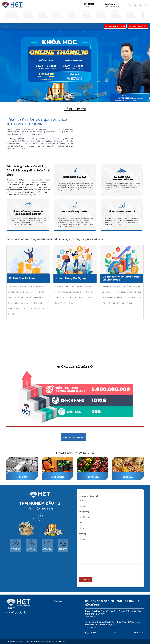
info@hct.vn (110, 4)
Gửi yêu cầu (86, 580)
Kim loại (22, 477)
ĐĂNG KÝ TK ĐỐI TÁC (138, 26)
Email (81, 523)
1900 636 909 (89, 4)
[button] (133, 98)
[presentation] (97, 571)
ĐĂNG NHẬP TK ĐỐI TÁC (115, 26)
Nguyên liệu (93, 477)
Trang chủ (58, 601)
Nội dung (83, 534)
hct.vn (115, 633)
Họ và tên (83, 501)
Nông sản (128, 477)
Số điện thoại (84, 512)
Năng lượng (57, 477)
